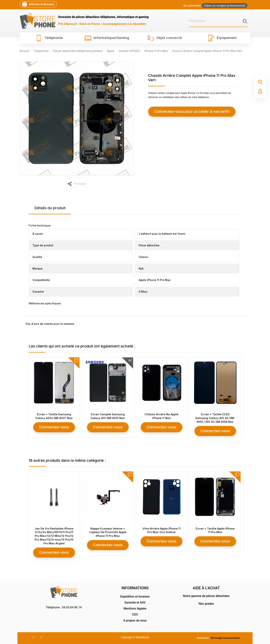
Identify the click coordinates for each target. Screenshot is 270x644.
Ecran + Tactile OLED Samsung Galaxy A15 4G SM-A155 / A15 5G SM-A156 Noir (216, 418)
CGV (135, 614)
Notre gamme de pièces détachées (206, 595)
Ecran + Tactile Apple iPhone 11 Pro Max (216, 530)
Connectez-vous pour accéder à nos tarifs (182, 112)
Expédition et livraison (135, 596)
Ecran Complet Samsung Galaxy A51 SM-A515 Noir (108, 416)
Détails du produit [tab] (50, 208)
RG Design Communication (225, 637)
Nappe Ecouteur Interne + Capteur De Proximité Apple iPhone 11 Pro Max (108, 532)
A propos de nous (135, 620)
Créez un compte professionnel (225, 6)
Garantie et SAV (135, 602)
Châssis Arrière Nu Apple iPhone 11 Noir (162, 416)
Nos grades (206, 603)
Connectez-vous (54, 427)
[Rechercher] (218, 21)
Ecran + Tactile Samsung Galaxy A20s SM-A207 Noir (54, 416)
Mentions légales (135, 608)
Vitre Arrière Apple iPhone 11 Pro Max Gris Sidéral (162, 530)
